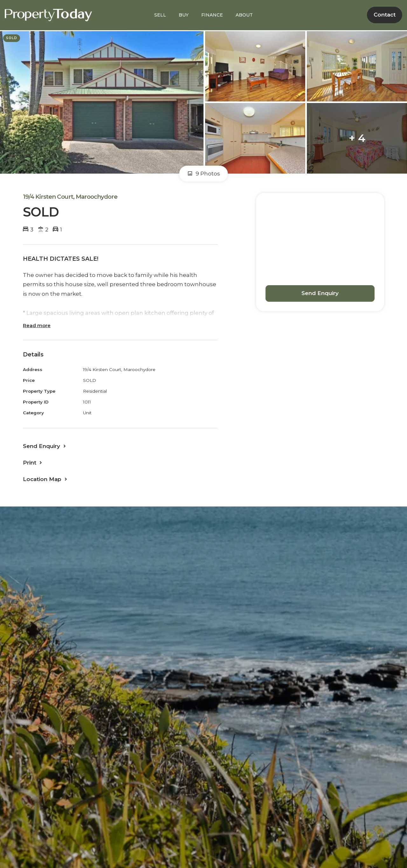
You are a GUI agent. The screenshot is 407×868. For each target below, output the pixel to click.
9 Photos (204, 174)
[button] (33, 463)
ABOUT (244, 15)
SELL (160, 15)
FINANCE (212, 15)
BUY (184, 15)
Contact (385, 15)
